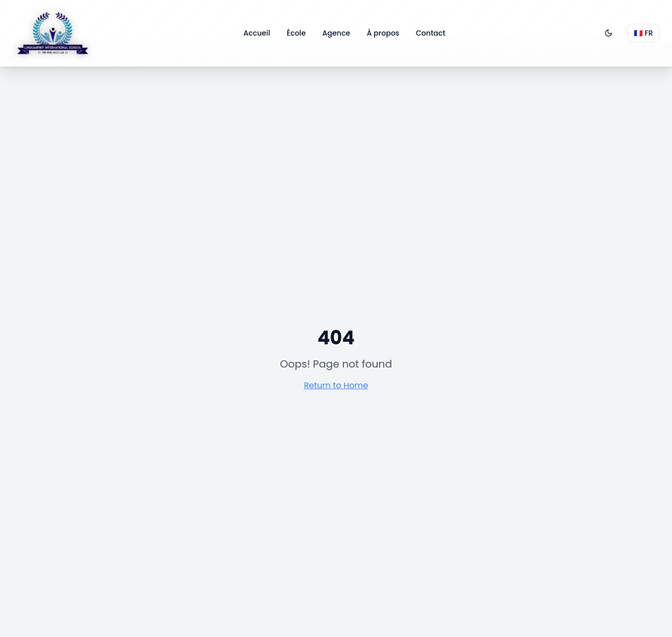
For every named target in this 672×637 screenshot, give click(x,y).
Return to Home (336, 385)
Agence (336, 33)
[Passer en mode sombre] (608, 33)
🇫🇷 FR (643, 33)
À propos (383, 33)
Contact (431, 33)
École (296, 33)
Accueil (257, 33)
